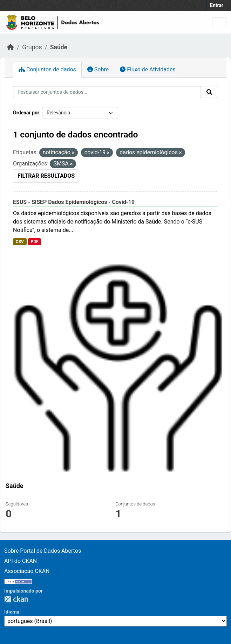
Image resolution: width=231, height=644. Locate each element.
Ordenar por (26, 113)
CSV (20, 242)
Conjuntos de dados (47, 69)
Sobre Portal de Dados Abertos (43, 551)
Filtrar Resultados (46, 176)
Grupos (32, 47)
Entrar (217, 5)
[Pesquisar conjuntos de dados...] (107, 92)
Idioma (12, 612)
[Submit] (209, 92)
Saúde (59, 47)
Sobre (98, 69)
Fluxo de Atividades (148, 69)
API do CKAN (21, 561)
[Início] (11, 47)
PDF (34, 242)
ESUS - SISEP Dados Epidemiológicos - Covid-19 (74, 202)
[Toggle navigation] (219, 22)
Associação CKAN (27, 571)
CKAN (16, 599)
